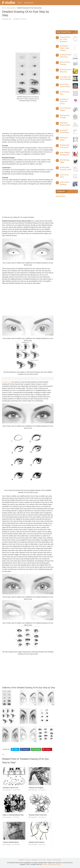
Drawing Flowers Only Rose (38, 815)
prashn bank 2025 (55, 864)
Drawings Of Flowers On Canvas (64, 101)
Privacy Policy (57, 860)
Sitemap (21, 860)
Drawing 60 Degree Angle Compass (65, 48)
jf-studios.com (7, 382)
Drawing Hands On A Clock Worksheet (65, 39)
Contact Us (28, 860)
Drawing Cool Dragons (36, 788)
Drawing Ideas (29, 3)
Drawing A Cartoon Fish (11, 788)
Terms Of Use (42, 860)
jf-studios (9, 2)
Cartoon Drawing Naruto (11, 842)
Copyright (35, 860)
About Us (50, 860)
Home (20, 3)
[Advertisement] (28, 36)
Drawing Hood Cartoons (36, 842)
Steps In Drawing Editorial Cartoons (14, 815)
